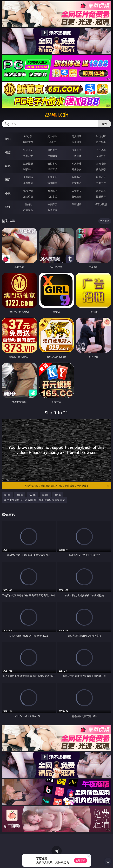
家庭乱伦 (52, 191)
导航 (8, 207)
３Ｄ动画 (101, 150)
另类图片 (101, 183)
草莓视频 (77, 204)
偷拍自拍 (52, 164)
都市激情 (28, 191)
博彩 (8, 139)
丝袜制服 (52, 156)
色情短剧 (52, 210)
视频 (8, 152)
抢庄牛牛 (101, 142)
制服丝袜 (28, 169)
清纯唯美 (52, 183)
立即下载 (81, 860)
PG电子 (28, 136)
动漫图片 (101, 177)
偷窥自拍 (28, 177)
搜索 (104, 124)
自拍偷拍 (52, 150)
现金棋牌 (77, 142)
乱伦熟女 (77, 169)
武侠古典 (101, 191)
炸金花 (52, 142)
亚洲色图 (52, 177)
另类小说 (52, 197)
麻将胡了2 (28, 142)
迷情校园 (28, 197)
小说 (8, 193)
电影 (8, 166)
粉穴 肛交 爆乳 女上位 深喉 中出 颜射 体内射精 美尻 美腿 (34, 500)
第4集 (45, 495)
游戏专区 (101, 136)
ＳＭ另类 (101, 156)
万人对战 (77, 136)
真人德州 (52, 136)
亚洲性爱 (28, 164)
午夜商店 (52, 204)
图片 (8, 180)
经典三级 (52, 169)
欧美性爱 (101, 164)
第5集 (58, 495)
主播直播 (77, 156)
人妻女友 (77, 191)
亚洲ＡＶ (28, 150)
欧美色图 (77, 177)
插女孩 (28, 204)
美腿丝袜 (28, 183)
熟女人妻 (28, 156)
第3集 (32, 495)
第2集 (20, 495)
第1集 (7, 495)
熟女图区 (77, 183)
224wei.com (56, 115)
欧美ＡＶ (77, 150)
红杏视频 (28, 210)
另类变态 (101, 169)
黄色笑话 (77, 197)
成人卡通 (77, 164)
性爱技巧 (101, 197)
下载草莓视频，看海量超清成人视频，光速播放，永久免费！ (67, 486)
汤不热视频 (101, 204)
